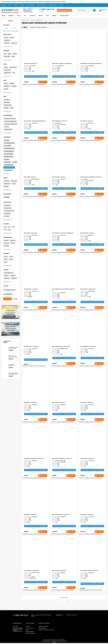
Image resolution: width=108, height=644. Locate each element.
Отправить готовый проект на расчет (46, 630)
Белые (12, 108)
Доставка (4, 5)
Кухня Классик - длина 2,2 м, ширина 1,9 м (63, 233)
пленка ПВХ (7, 56)
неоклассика (7, 70)
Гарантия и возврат (30, 632)
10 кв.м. (11, 259)
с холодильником (8, 129)
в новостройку (7, 146)
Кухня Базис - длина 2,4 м (87, 514)
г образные (7, 43)
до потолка (7, 181)
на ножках (7, 216)
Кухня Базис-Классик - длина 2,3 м (61, 514)
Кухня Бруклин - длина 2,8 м (31, 346)
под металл (14, 278)
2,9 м (5, 227)
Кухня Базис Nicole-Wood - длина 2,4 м (34, 458)
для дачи (15, 162)
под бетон (13, 276)
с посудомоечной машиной (10, 124)
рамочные (6, 243)
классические (13, 67)
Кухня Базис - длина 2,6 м (87, 402)
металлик (6, 276)
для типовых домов (9, 154)
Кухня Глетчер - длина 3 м (59, 177)
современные (7, 73)
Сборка (22, 5)
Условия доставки (29, 628)
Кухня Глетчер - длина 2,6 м (59, 570)
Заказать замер (53, 5)
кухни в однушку (8, 170)
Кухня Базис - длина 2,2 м (30, 402)
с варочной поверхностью (10, 121)
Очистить (15, 299)
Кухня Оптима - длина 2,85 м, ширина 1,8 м (35, 121)
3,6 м (9, 230)
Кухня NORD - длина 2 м (30, 177)
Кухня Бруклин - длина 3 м (31, 289)
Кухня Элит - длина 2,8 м (30, 63)
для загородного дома (9, 143)
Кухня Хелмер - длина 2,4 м (87, 458)
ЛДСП (9, 54)
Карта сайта (15, 626)
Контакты (61, 5)
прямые (6, 38)
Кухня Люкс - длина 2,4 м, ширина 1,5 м (62, 63)
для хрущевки (7, 162)
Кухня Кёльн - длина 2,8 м (30, 233)
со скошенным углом (9, 211)
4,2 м (13, 227)
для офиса (6, 159)
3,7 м (5, 230)
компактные (7, 184)
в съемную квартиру (9, 151)
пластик (15, 54)
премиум (14, 86)
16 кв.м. (11, 257)
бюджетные (7, 86)
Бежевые (6, 108)
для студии (7, 140)
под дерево (7, 278)
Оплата (10, 5)
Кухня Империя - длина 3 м (87, 233)
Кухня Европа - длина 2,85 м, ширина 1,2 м (91, 63)
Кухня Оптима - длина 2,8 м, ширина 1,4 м (91, 177)
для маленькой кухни (9, 167)
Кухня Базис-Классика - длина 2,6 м (89, 570)
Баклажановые (8, 105)
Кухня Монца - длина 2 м (87, 121)
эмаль (13, 56)
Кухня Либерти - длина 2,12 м (31, 570)
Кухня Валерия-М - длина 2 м (60, 121)
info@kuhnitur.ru (59, 615)
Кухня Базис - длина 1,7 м (59, 402)
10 (68, 602)
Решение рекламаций (30, 633)
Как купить (28, 626)
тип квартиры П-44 (9, 157)
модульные (7, 197)
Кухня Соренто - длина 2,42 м (88, 289)
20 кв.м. (6, 257)
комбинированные (9, 273)
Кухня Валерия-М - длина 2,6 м (88, 346)
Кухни (28, 20)
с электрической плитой (10, 119)
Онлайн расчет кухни (43, 626)
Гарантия (16, 5)
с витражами (7, 213)
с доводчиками (8, 208)
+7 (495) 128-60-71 (47, 9)
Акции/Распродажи (42, 5)
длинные (6, 186)
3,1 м (9, 227)
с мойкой (6, 127)
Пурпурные (7, 100)
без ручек (6, 246)
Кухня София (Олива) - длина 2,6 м (61, 346)
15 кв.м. (6, 259)
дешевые (12, 83)
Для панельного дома (9, 148)
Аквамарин (7, 102)
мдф (5, 54)
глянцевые (13, 240)
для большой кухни (9, 165)
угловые (12, 38)
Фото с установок (30, 5)
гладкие (13, 243)
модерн (6, 67)
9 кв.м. (6, 262)
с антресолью (7, 205)
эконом (6, 83)
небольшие (14, 181)
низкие (14, 184)
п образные (7, 40)
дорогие (6, 89)
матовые (6, 240)
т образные (14, 43)
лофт (14, 73)
